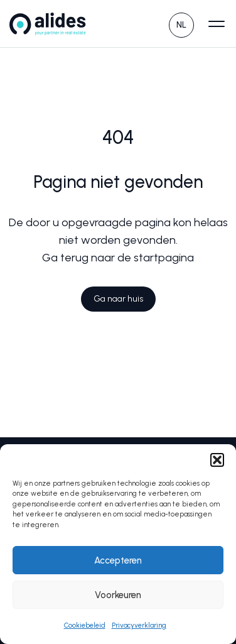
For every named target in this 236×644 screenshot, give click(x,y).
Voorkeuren (118, 595)
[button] (217, 460)
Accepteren (118, 560)
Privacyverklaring (139, 625)
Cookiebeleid (85, 625)
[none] (181, 24)
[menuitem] (181, 24)
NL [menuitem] (181, 25)
